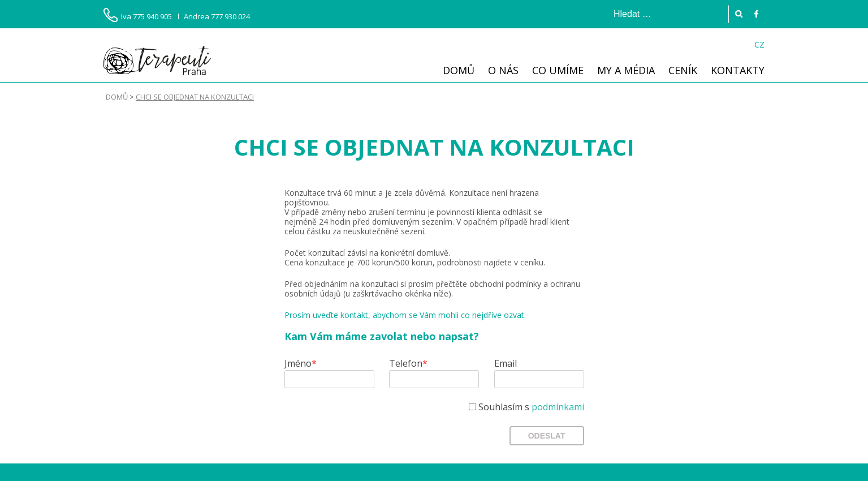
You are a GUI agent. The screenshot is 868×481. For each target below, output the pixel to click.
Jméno (301, 363)
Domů (459, 70)
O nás (503, 70)
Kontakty (738, 70)
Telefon (408, 363)
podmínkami (558, 407)
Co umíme (558, 70)
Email (506, 363)
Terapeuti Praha (157, 60)
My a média (626, 70)
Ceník (683, 70)
